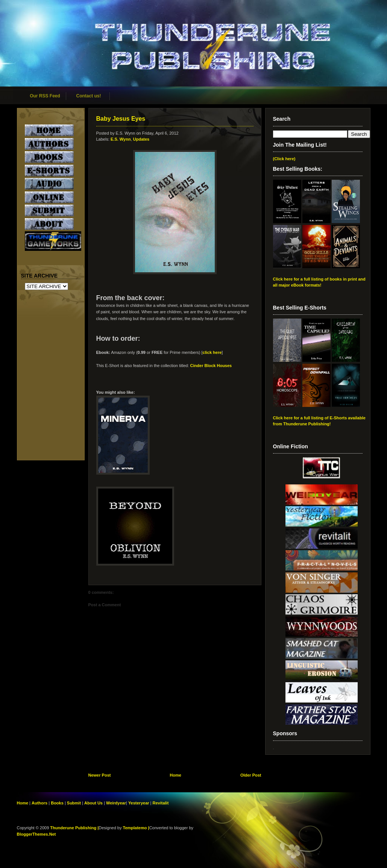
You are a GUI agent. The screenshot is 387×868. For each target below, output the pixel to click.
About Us (93, 803)
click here (212, 352)
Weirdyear (116, 803)
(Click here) (284, 159)
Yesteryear (139, 803)
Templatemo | (136, 828)
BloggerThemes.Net (36, 834)
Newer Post (100, 775)
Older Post (251, 775)
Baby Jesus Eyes (121, 119)
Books (57, 803)
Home (175, 775)
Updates (141, 139)
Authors (39, 803)
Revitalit (161, 803)
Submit (74, 803)
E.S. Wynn (121, 139)
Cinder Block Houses (211, 366)
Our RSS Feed (45, 96)
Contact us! (89, 96)
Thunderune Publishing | (74, 828)
